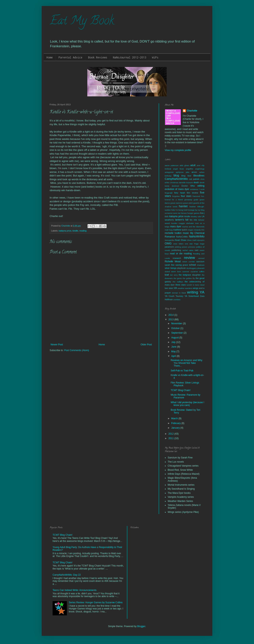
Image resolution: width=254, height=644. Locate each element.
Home (50, 57)
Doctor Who (188, 186)
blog (176, 175)
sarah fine (170, 265)
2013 (171, 320)
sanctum (200, 261)
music (186, 233)
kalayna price (65, 231)
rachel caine (188, 250)
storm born (176, 272)
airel (198, 165)
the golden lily (189, 278)
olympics (201, 240)
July (174, 342)
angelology (200, 169)
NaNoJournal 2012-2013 (130, 57)
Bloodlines (199, 176)
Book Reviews (98, 57)
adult (193, 165)
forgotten (176, 196)
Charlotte (192, 111)
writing (193, 292)
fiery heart (180, 193)
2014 (171, 315)
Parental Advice (70, 57)
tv (193, 285)
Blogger (141, 626)
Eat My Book (82, 22)
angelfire (190, 169)
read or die (176, 254)
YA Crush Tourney (174, 296)
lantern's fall (182, 220)
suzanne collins (197, 272)
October (176, 328)
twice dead (200, 285)
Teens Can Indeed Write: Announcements (75, 590)
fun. (203, 196)
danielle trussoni (186, 183)
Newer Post (57, 345)
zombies (177, 300)
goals (196, 200)
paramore (169, 247)
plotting (178, 247)
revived (201, 258)
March (175, 418)
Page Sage (199, 244)
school (192, 265)
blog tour (186, 176)
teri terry (174, 275)
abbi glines (184, 165)
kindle (75, 231)
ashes (202, 172)
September (177, 333)
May (174, 352)
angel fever (178, 169)
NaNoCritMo (182, 237)
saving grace (182, 265)
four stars (186, 196)
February (176, 423)
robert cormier (189, 262)
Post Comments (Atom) (76, 350)
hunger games (193, 213)
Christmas (174, 183)
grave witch (188, 203)
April (174, 356)
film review (192, 193)
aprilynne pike (183, 172)
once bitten (178, 244)
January (176, 428)
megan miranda (194, 230)
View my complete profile (178, 150)
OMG (168, 243)
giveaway (188, 200)
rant (197, 250)
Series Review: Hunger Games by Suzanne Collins (96, 602)
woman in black (179, 293)
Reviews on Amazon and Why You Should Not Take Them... (186, 363)
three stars (181, 285)
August (175, 338)
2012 (171, 434)
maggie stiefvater (186, 223)
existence (194, 189)
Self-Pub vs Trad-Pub (182, 371)
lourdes (174, 223)
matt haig (169, 230)
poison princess (189, 247)
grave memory (177, 203)
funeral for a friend (174, 200)
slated (167, 272)
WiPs (155, 57)
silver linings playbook (175, 268)
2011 (171, 438)
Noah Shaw (180, 240)
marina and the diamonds (193, 227)
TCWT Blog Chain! (181, 390)
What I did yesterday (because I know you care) (187, 404)
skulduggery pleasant (195, 268)
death (196, 182)
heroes (184, 213)
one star (189, 244)
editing (201, 186)
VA (176, 288)
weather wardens (185, 288)
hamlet (183, 206)
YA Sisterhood (192, 296)
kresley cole (196, 216)
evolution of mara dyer (177, 189)
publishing (176, 250)
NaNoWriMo (197, 236)
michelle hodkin (173, 233)
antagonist (169, 172)
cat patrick (194, 179)
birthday (168, 176)
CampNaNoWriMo (176, 179)
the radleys (178, 282)
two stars (169, 288)
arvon (194, 172)
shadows (201, 265)
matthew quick (180, 230)
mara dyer (176, 227)
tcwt (167, 275)
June (174, 347)
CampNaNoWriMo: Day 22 (67, 575)
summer (186, 272)
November (177, 323)
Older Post (146, 345)
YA (202, 292)
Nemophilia (169, 240)
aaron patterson (172, 165)
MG (203, 230)
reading (83, 231)
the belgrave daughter (190, 275)
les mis (193, 220)
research (177, 258)
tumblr (189, 285)
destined (175, 186)
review (189, 258)
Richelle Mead (173, 261)
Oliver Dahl (191, 240)
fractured (196, 196)
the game (178, 278)
